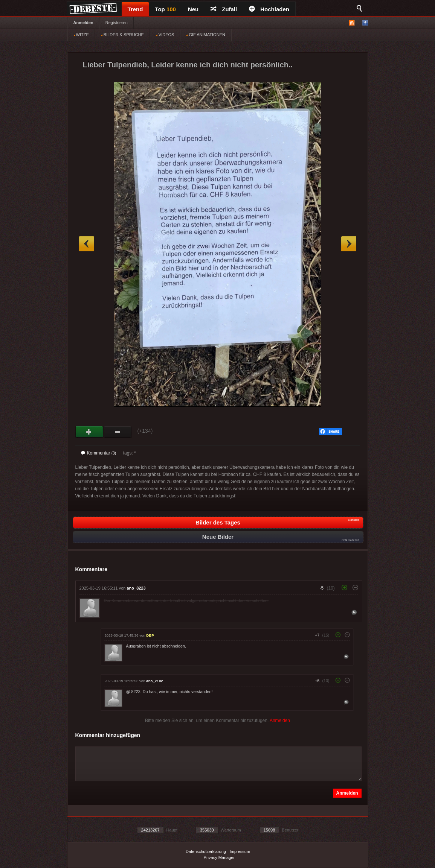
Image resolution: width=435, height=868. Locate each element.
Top (165, 9)
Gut (89, 432)
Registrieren (117, 23)
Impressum (240, 851)
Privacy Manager (219, 857)
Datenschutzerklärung (206, 851)
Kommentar (99, 453)
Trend (135, 9)
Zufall (224, 9)
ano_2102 (154, 681)
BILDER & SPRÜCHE (122, 35)
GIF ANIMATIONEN (205, 35)
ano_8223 (136, 588)
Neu (193, 9)
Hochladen (269, 9)
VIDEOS (165, 35)
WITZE (81, 35)
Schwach (118, 432)
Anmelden (83, 23)
